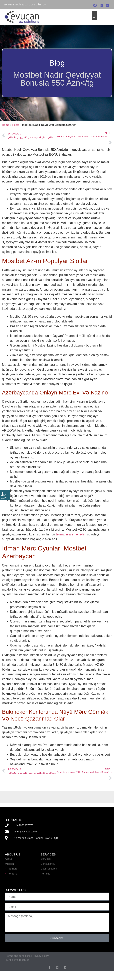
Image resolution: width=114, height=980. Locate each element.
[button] (94, 16)
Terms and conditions (18, 956)
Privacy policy (40, 956)
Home (6, 125)
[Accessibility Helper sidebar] (5, 495)
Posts (16, 125)
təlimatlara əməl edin (71, 534)
